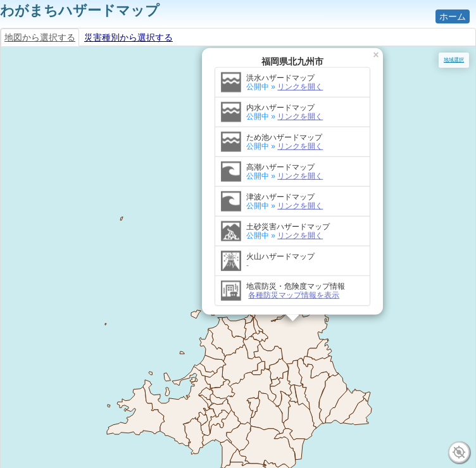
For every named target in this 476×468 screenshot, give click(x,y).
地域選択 (454, 60)
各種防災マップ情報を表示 (294, 267)
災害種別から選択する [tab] (128, 37)
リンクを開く (300, 59)
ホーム (453, 16)
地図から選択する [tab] (40, 37)
